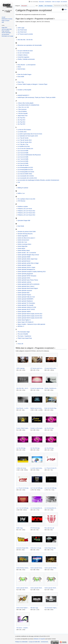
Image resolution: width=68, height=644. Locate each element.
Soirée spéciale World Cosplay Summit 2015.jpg (51, 588)
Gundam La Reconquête (24, 90)
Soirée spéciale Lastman (24, 282)
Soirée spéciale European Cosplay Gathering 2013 (32, 272)
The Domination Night (24, 332)
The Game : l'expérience (24, 336)
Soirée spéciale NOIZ (24, 293)
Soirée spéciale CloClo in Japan (26, 267)
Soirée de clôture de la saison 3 (26, 238)
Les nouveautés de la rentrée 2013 (27, 178)
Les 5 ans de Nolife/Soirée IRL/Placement (29, 155)
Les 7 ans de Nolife (23, 159)
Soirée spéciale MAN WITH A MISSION (28, 284)
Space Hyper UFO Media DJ (25, 322)
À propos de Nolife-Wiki (34, 642)
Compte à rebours (23, 55)
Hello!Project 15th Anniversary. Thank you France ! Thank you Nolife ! (37, 97)
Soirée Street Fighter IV (24, 320)
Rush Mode (21, 226)
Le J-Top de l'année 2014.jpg (51, 468)
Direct (19, 67)
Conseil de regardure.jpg (37, 388)
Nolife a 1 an (21, 193)
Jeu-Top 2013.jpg (21, 448)
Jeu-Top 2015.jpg (49, 448)
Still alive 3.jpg (34, 608)
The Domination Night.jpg (51, 608)
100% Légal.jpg (20, 368)
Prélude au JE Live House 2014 (26, 215)
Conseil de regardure (23, 57)
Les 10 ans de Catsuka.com (25, 149)
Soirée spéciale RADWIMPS (25, 299)
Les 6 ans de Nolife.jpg (50, 488)
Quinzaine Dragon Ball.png (23, 548)
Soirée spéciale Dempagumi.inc (26, 269)
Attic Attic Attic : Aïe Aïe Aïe (25, 40)
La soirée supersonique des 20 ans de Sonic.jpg (37, 468)
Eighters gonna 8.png (36, 408)
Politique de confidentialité (21, 642)
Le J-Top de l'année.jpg (22, 488)
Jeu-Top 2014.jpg (35, 448)
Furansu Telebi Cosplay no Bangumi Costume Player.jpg (23, 428)
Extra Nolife (21, 77)
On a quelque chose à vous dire (26, 199)
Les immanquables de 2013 (25, 167)
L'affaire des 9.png (21, 468)
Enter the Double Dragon (24, 74)
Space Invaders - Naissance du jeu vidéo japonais (31, 324)
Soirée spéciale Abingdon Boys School (28, 255)
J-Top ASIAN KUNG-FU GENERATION (28, 105)
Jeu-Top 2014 (21, 122)
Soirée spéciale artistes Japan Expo (27, 259)
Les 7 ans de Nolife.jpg (22, 508)
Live (19, 182)
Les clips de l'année (23, 165)
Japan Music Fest (22, 116)
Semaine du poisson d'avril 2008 (27, 232)
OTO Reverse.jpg (35, 528)
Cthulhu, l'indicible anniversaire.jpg (51, 388)
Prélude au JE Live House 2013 (26, 213)
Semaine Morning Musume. (25, 234)
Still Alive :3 (21, 326)
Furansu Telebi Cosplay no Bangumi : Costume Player (32, 84)
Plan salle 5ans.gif (49, 528)
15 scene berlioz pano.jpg (51, 368)
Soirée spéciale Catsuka (24, 265)
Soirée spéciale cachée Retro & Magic (28, 263)
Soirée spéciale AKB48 (24, 257)
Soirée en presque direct (24, 244)
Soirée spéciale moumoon (25, 290)
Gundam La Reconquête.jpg (37, 428)
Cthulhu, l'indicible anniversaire (26, 59)
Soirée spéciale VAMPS (24, 312)
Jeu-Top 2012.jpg (49, 428)
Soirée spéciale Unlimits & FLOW (27, 307)
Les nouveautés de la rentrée (26, 176)
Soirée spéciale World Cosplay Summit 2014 (30, 316)
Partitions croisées (23, 206)
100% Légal (21, 28)
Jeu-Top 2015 (21, 124)
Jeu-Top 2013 (21, 120)
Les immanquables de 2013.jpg (37, 508)
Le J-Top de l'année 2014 (25, 142)
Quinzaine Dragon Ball (24, 220)
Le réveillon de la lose (24, 146)
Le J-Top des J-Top (23, 144)
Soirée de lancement (23, 240)
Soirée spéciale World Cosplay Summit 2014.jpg (37, 588)
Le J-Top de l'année (23, 138)
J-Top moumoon (22, 109)
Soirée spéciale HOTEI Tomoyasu (27, 276)
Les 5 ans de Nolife (23, 153)
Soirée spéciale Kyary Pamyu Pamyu (28, 280)
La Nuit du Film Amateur (24, 130)
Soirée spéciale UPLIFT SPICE (26, 309)
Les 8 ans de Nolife (23, 161)
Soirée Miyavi (21, 248)
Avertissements (44, 642)
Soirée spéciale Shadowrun (25, 301)
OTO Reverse (21, 201)
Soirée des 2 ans (22, 242)
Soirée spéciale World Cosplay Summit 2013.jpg (23, 588)
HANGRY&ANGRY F (23, 95)
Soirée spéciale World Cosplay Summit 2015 (30, 318)
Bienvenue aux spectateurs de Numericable (30, 45)
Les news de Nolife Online (25, 174)
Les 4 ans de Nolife (23, 151)
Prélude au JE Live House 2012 (26, 211)
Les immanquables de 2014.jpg (51, 508)
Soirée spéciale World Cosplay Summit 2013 (30, 314)
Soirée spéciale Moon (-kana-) (26, 286)
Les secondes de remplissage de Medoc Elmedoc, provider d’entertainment (38, 180)
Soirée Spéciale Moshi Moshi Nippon (28, 288)
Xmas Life (20, 344)
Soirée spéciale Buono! (24, 261)
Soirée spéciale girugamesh (25, 274)
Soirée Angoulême (23, 236)
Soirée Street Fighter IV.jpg (23, 608)
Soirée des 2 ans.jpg (36, 548)
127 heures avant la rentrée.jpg (37, 368)
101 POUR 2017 (22, 32)
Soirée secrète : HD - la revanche (27, 253)
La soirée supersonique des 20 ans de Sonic (30, 134)
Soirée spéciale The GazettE (25, 305)
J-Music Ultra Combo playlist (25, 103)
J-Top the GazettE (23, 113)
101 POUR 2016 (22, 30)
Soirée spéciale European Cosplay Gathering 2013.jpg (37, 568)
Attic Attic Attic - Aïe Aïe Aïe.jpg (23, 388)
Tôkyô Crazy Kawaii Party (25, 338)
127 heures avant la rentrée (25, 34)
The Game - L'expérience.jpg (23, 628)
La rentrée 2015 (22, 132)
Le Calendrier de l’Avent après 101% (28, 136)
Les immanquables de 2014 (25, 170)
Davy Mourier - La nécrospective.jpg (23, 408)
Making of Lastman (23, 188)
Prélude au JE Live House (25, 209)
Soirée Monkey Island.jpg (23, 568)
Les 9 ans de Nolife (23, 163)
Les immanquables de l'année (26, 172)
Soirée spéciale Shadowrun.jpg (51, 568)
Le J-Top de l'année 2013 (25, 140)
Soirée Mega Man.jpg (50, 548)
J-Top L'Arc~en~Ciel (23, 107)
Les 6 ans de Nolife (23, 157)
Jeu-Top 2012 (21, 118)
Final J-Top (21, 82)
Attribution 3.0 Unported (39, 639)
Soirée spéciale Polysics (24, 295)
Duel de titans (21, 69)
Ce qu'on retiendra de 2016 (25, 51)
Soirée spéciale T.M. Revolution (26, 303)
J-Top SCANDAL (22, 111)
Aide (65, 9)
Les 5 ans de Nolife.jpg (36, 488)
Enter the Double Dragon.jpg (51, 408)
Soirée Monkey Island (24, 250)
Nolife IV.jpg (19, 528)
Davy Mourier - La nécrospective (27, 65)
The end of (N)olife (23, 334)
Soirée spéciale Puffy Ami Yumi (26, 297)
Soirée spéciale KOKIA (24, 278)
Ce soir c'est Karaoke (24, 53)
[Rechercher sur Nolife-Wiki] (60, 6)
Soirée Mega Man (23, 246)
